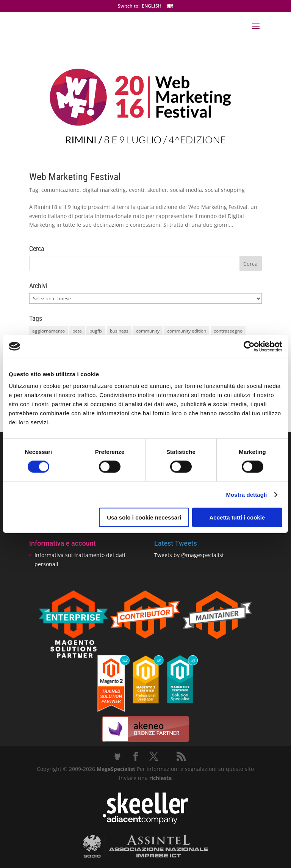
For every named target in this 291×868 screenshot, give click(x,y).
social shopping (225, 190)
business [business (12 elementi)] (119, 331)
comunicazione (60, 190)
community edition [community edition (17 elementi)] (187, 331)
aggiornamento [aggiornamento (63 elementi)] (48, 331)
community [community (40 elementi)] (148, 331)
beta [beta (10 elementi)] (77, 331)
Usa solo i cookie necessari (144, 517)
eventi (137, 190)
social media (186, 190)
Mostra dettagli (246, 494)
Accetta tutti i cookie (237, 517)
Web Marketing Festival (75, 177)
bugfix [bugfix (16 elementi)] (96, 331)
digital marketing (104, 190)
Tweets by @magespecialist (189, 555)
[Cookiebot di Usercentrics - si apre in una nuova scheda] (249, 346)
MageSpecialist (116, 769)
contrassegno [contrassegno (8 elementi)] (228, 331)
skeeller (157, 190)
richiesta (160, 778)
